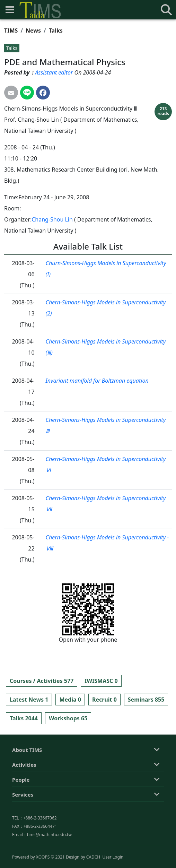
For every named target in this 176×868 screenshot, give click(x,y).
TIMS (11, 31)
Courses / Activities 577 (42, 681)
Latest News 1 (29, 700)
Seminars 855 (146, 700)
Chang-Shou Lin (52, 219)
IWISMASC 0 (101, 681)
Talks (56, 31)
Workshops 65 (68, 718)
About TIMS (27, 781)
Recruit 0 (104, 700)
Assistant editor (54, 72)
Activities (24, 796)
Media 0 (70, 700)
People (21, 810)
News (33, 31)
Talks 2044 (24, 718)
